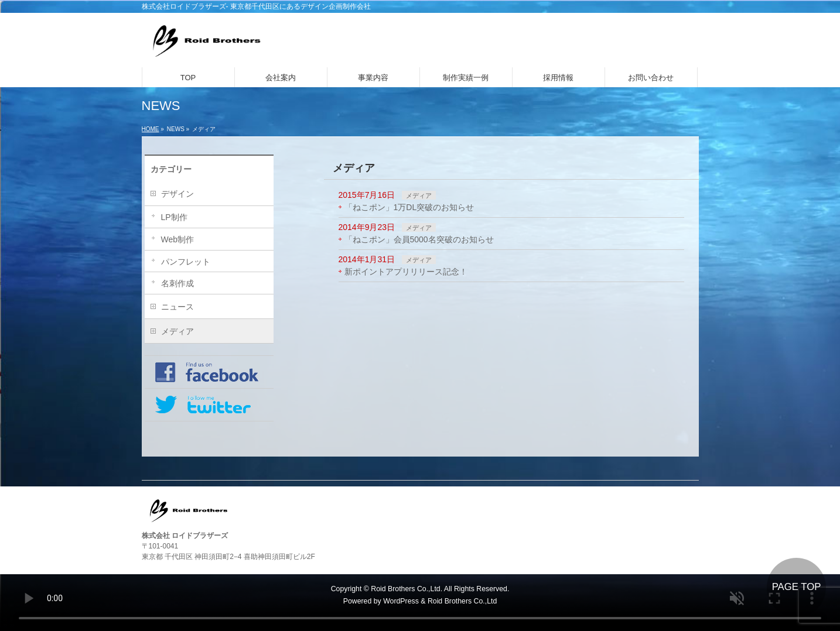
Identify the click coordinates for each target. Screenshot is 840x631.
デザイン (177, 194)
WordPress (401, 601)
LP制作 (174, 217)
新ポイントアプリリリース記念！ (406, 272)
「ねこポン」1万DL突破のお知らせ (409, 207)
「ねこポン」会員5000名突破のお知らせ (419, 239)
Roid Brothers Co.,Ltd (462, 601)
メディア (419, 196)
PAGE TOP (797, 587)
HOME (151, 129)
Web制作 (178, 239)
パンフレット (186, 262)
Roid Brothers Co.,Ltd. (407, 589)
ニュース (177, 307)
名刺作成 (177, 283)
